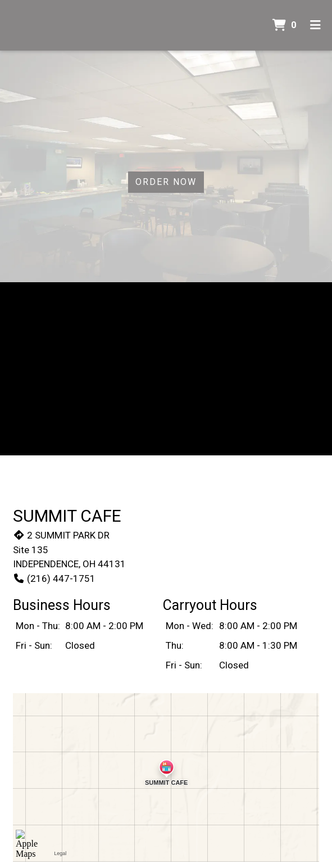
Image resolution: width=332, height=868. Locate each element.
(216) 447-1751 (54, 578)
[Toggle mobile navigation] (315, 25)
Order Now (166, 182)
